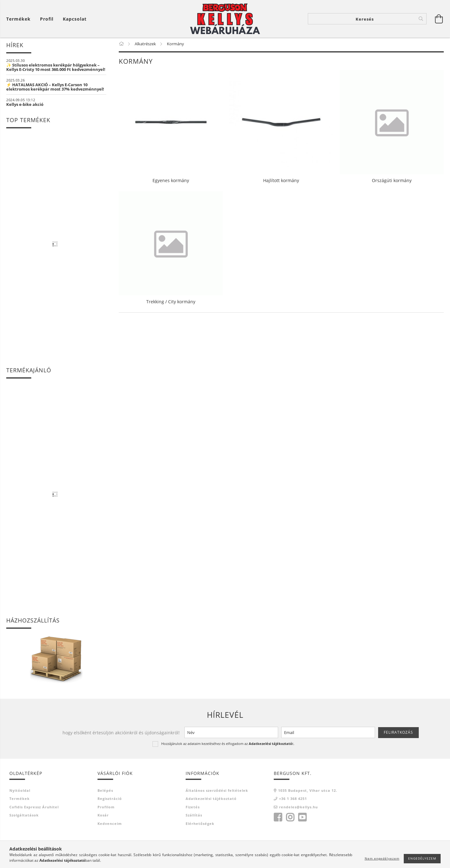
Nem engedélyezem (382, 858)
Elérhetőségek (200, 825)
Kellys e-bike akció (25, 106)
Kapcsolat (75, 19)
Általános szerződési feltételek (217, 792)
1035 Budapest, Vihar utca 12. (308, 792)
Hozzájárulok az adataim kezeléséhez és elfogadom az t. (228, 745)
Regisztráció (110, 800)
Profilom (106, 808)
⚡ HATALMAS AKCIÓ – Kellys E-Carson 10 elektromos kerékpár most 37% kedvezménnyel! (55, 88)
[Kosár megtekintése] (20, 19)
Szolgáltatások (24, 816)
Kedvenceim (110, 825)
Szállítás (194, 816)
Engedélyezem (422, 858)
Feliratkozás (398, 734)
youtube (302, 819)
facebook (278, 819)
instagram (290, 819)
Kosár (103, 816)
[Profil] (47, 19)
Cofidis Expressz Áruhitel (34, 808)
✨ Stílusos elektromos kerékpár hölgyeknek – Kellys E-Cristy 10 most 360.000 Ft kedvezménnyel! (56, 68)
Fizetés (193, 808)
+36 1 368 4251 (293, 800)
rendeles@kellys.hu (298, 808)
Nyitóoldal (20, 792)
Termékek (20, 800)
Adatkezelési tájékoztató (211, 800)
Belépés (105, 792)
